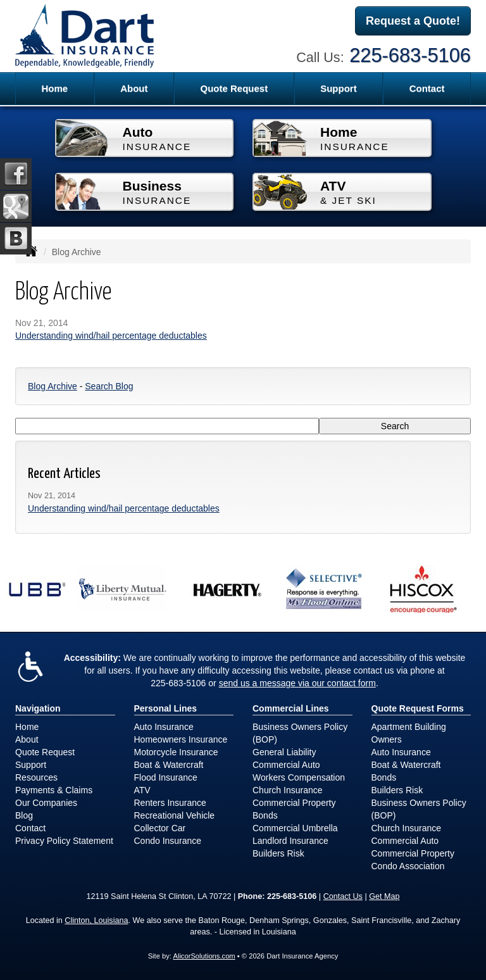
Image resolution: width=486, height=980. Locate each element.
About (134, 88)
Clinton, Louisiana (96, 920)
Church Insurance (288, 790)
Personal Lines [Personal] (166, 708)
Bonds (265, 815)
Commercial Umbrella (295, 828)
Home (54, 88)
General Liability (284, 752)
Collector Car (160, 828)
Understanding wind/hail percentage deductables (111, 336)
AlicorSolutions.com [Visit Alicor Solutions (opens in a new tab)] (204, 956)
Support (31, 765)
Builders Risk (278, 853)
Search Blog (109, 386)
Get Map (384, 896)
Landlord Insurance (290, 841)
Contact (427, 88)
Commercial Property (294, 803)
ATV (142, 790)
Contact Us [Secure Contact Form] (343, 896)
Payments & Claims (54, 790)
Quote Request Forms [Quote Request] (418, 708)
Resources (36, 777)
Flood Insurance (166, 777)
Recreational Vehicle (175, 815)
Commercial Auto (286, 765)
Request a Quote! (413, 21)
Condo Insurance (168, 841)
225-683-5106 (410, 55)
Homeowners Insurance (181, 739)
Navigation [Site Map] (38, 708)
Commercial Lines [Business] (291, 708)
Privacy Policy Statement (64, 841)
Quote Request (45, 752)
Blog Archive (53, 386)
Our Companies (46, 803)
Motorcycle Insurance (176, 752)
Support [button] (339, 88)
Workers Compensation (299, 777)
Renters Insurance (170, 803)
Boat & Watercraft (169, 765)
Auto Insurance (164, 727)
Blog (24, 815)
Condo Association (408, 866)
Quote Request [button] (234, 88)
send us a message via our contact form (297, 683)
